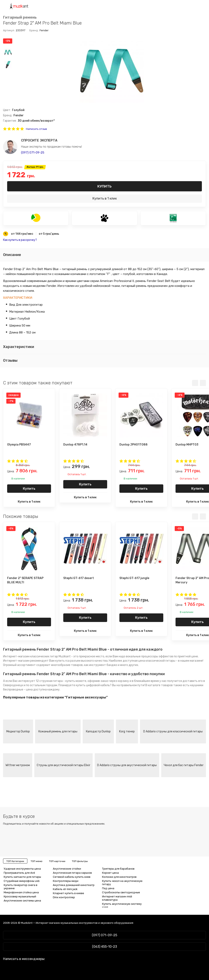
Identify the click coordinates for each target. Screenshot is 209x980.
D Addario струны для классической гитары (173, 731)
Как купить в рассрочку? (20, 240)
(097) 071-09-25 (33, 153)
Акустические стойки (67, 869)
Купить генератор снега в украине (21, 887)
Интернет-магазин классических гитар (31, 656)
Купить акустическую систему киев (122, 905)
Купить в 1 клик (105, 198)
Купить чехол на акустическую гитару (122, 883)
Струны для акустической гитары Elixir (63, 765)
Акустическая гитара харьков (72, 873)
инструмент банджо (103, 665)
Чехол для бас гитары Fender (184, 765)
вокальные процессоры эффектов (150, 656)
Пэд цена (108, 888)
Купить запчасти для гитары (22, 877)
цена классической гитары (157, 661)
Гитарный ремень (20, 17)
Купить (104, 186)
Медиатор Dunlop (18, 731)
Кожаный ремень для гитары (58, 731)
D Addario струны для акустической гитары (127, 765)
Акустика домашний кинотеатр (74, 885)
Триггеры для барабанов (118, 869)
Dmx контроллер (64, 897)
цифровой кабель (98, 685)
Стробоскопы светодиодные (121, 892)
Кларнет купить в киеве (68, 893)
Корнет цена (110, 873)
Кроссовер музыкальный (20, 896)
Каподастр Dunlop (98, 731)
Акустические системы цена (22, 901)
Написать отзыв (36, 129)
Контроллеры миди (66, 881)
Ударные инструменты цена (22, 869)
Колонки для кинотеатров (119, 877)
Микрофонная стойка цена (21, 892)
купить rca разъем (68, 661)
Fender (44, 30)
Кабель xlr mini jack (65, 889)
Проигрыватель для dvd (19, 873)
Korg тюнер (127, 731)
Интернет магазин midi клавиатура (117, 898)
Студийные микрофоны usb (22, 881)
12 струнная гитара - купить (55, 681)
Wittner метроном (18, 765)
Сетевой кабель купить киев (72, 877)
